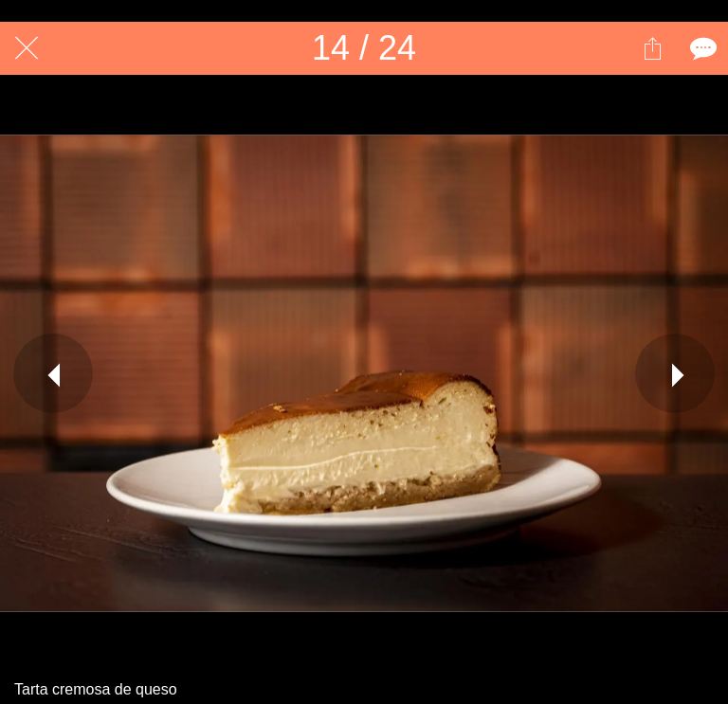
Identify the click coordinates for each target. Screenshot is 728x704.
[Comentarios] (701, 48)
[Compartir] (652, 48)
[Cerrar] (27, 48)
